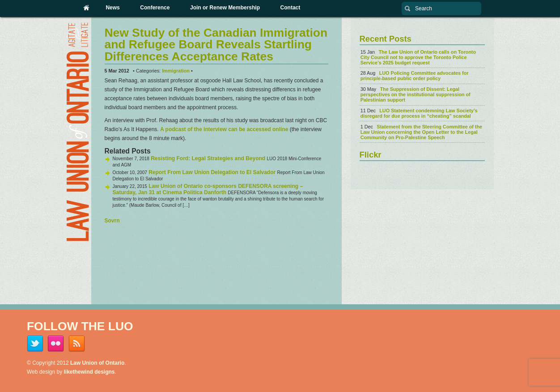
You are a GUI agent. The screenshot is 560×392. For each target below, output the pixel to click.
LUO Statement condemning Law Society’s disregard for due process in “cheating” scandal (419, 113)
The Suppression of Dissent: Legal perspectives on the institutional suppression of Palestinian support (416, 94)
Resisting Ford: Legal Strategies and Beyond (208, 158)
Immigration (176, 71)
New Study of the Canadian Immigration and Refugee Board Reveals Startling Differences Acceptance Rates (216, 45)
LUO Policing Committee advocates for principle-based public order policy (415, 76)
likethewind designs (89, 372)
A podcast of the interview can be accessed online (224, 129)
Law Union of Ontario (97, 363)
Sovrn (112, 221)
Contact (291, 8)
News (112, 8)
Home (86, 8)
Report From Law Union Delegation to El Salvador (212, 172)
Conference (155, 8)
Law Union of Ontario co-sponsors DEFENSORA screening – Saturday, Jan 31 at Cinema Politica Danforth (208, 189)
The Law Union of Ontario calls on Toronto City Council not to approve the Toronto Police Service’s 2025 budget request (418, 57)
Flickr (371, 155)
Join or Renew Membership (225, 8)
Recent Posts (386, 39)
